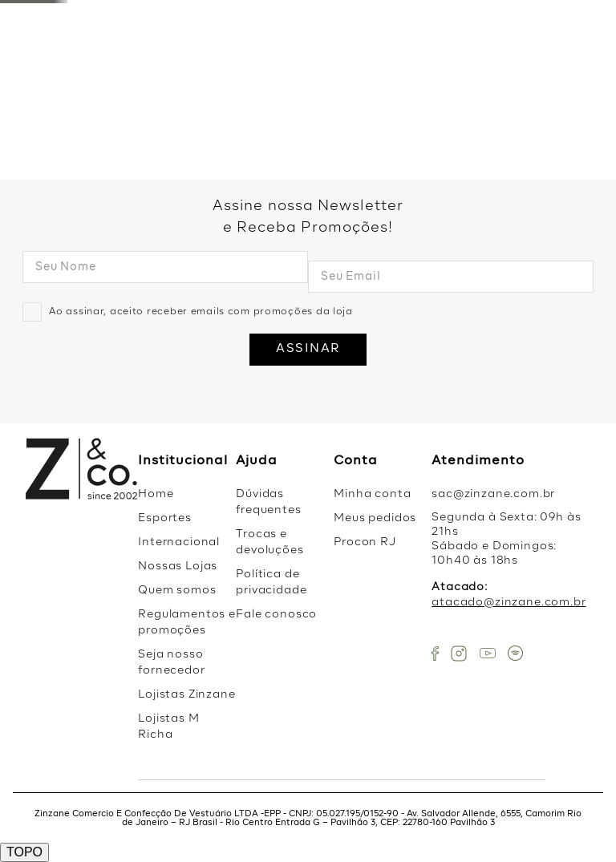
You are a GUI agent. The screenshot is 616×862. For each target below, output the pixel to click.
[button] (139, 16)
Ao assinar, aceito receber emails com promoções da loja (201, 312)
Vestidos (521, 42)
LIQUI (588, 42)
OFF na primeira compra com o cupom (308, 17)
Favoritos (87, 71)
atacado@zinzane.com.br (509, 602)
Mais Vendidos (342, 42)
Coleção (442, 42)
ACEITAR (308, 828)
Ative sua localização (77, 10)
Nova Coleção (223, 42)
